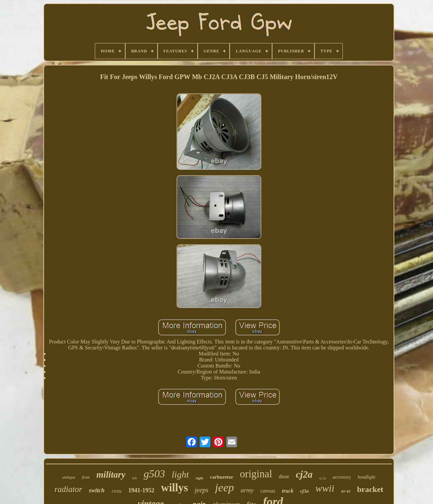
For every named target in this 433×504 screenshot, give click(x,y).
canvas (268, 491)
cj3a (304, 491)
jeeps (201, 490)
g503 (154, 474)
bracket (370, 489)
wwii (325, 488)
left (135, 478)
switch (97, 490)
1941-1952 (141, 490)
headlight (366, 477)
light (180, 474)
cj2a (304, 474)
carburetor (222, 477)
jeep (225, 487)
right (199, 478)
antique (69, 477)
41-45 (346, 491)
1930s (116, 491)
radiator (68, 489)
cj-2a (322, 478)
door (284, 476)
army (247, 490)
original (256, 474)
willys (174, 488)
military (111, 475)
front (86, 477)
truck (288, 491)
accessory (342, 477)
